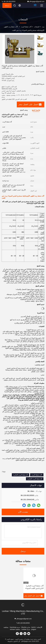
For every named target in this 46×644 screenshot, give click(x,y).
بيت (43, 27)
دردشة (7, 5)
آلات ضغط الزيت (26, 27)
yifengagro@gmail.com (36, 1)
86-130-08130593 (8, 1)
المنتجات (37, 27)
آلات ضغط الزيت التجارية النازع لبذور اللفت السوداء (34, 587)
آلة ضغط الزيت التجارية (21, 475)
